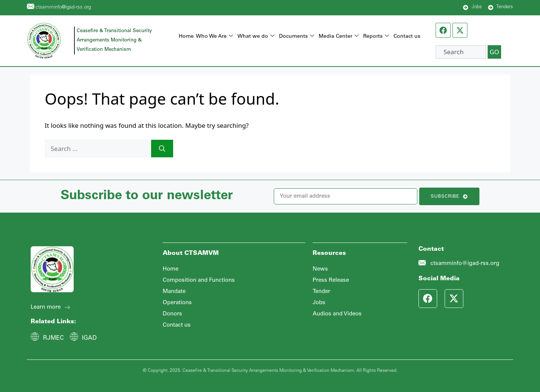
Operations (177, 303)
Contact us (407, 37)
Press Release (331, 280)
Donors (172, 314)
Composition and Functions (199, 280)
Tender (321, 292)
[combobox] (461, 52)
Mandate (174, 292)
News (320, 269)
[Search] (162, 149)
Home (186, 37)
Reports (376, 37)
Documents (297, 37)
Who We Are (214, 37)
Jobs (319, 303)
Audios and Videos (337, 314)
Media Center (339, 37)
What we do (256, 37)
